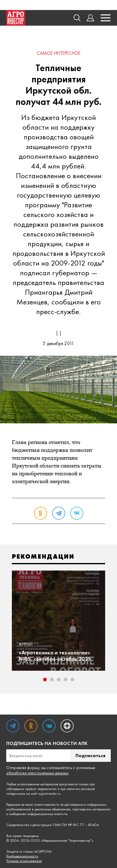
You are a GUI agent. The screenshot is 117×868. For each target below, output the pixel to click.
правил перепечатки (41, 789)
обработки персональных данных (37, 773)
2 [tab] (52, 679)
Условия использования (24, 861)
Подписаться (90, 755)
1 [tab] (45, 679)
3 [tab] (59, 679)
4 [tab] (66, 679)
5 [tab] (72, 679)
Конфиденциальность (22, 856)
